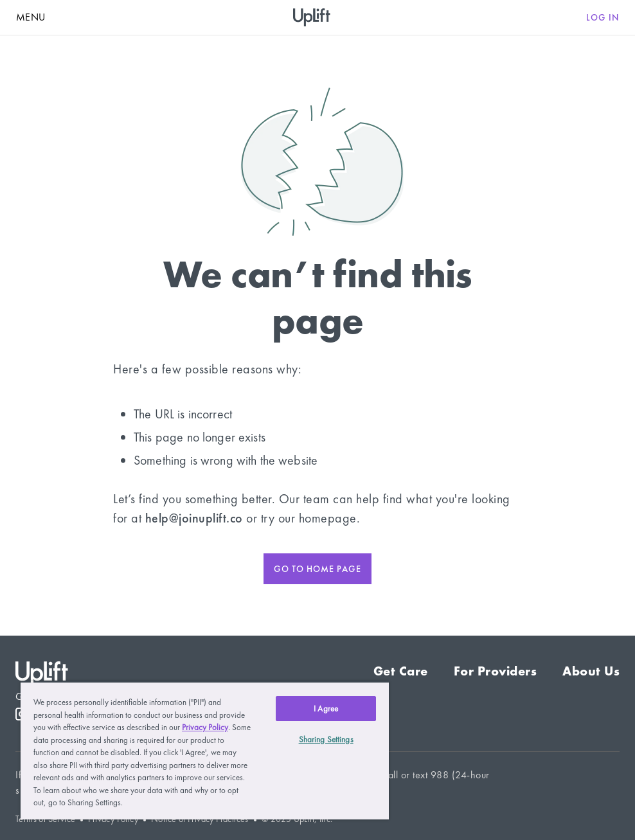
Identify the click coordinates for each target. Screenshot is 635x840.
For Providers (496, 671)
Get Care (401, 671)
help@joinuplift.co (194, 518)
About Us (591, 671)
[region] (205, 750)
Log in (603, 17)
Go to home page (317, 569)
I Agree (326, 709)
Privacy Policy (205, 727)
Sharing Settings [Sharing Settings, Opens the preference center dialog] (326, 739)
